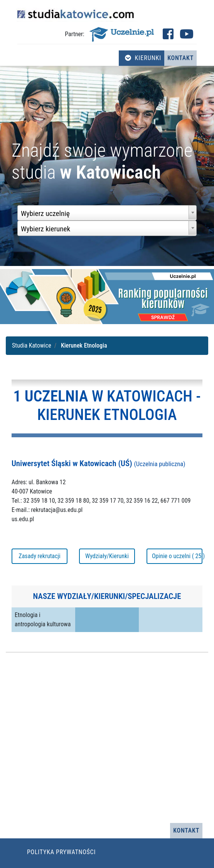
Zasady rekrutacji (39, 556)
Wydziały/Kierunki (107, 556)
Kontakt (180, 58)
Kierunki (143, 58)
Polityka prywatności (61, 852)
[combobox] (107, 213)
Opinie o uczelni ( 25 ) (177, 556)
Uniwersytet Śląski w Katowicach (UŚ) (99, 463)
